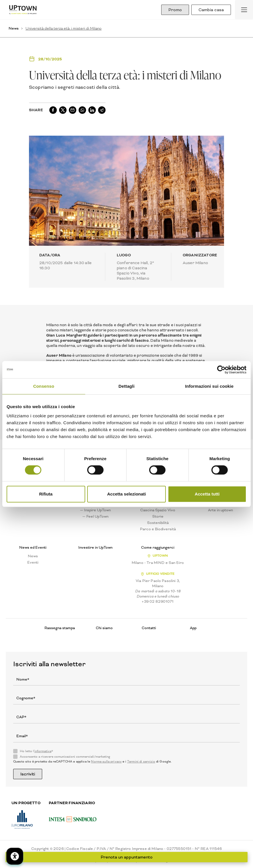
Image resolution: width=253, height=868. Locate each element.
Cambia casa (211, 10)
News (14, 28)
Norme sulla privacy (106, 762)
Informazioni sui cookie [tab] (209, 386)
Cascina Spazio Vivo (158, 510)
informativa (43, 751)
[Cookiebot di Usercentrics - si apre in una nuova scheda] (221, 370)
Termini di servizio (141, 762)
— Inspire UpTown (95, 510)
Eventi (33, 562)
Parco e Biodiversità (158, 529)
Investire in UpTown (95, 548)
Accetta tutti (207, 494)
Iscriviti (28, 774)
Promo (175, 10)
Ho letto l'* (36, 751)
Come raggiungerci (158, 548)
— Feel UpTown (95, 516)
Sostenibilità (158, 523)
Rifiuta (46, 494)
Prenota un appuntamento (127, 857)
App (193, 628)
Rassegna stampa (60, 628)
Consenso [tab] (44, 386)
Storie (158, 516)
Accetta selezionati (126, 494)
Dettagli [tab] (126, 386)
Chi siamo (104, 628)
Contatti (149, 628)
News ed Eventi (33, 548)
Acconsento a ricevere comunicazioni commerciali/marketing (65, 757)
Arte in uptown (220, 510)
